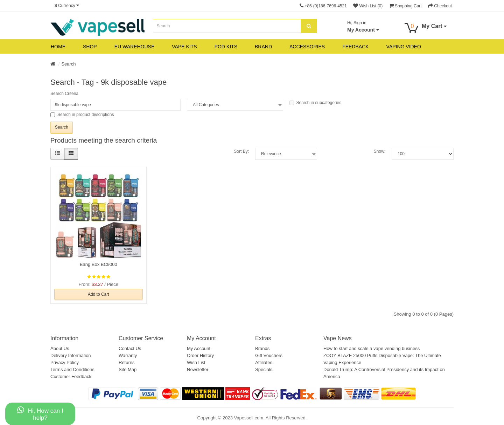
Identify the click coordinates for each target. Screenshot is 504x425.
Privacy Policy (65, 362)
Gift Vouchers (269, 355)
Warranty (128, 355)
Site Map (128, 369)
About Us (60, 348)
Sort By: (241, 151)
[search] (309, 26)
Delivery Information (71, 355)
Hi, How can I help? (40, 414)
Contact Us (130, 348)
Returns (127, 362)
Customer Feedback (71, 376)
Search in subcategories (316, 103)
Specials (264, 369)
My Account (199, 348)
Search (68, 64)
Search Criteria (64, 94)
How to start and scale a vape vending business (372, 348)
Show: (380, 151)
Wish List (196, 362)
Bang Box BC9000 (99, 264)
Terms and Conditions (72, 369)
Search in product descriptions (82, 115)
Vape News (338, 338)
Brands (262, 348)
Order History (200, 355)
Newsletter (198, 369)
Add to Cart (99, 294)
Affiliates (264, 362)
